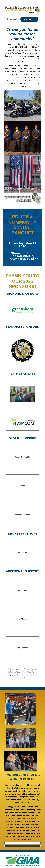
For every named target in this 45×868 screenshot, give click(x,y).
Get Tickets (29, 19)
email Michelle (13, 675)
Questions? (12, 19)
